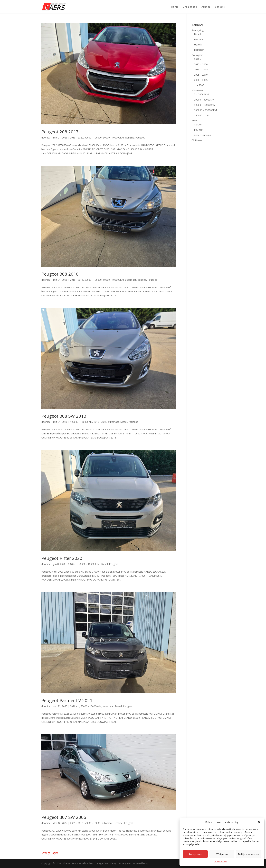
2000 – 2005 (201, 80)
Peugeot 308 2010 (60, 274)
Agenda (206, 7)
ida (49, 138)
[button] (259, 822)
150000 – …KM (202, 115)
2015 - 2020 (77, 138)
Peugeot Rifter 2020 (62, 558)
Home (175, 7)
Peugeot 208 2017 (60, 132)
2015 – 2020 (201, 64)
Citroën (198, 124)
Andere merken (202, 135)
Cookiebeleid (220, 862)
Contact (220, 7)
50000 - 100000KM (113, 138)
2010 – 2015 (201, 69)
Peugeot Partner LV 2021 (67, 700)
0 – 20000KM (201, 94)
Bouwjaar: (197, 55)
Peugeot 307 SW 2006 (64, 817)
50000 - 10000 (92, 823)
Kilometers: (198, 90)
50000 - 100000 (93, 138)
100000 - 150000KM (81, 422)
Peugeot (140, 138)
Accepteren (195, 854)
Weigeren (222, 854)
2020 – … (199, 59)
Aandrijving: (198, 30)
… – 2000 (199, 85)
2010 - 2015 (77, 280)
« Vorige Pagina (50, 853)
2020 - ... (73, 564)
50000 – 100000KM (205, 105)
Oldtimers (197, 140)
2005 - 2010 (77, 823)
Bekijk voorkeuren (248, 854)
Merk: (195, 120)
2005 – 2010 (201, 75)
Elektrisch (199, 50)
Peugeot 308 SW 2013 (64, 416)
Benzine (130, 138)
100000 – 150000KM (205, 110)
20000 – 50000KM (204, 100)
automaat (131, 280)
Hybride (198, 44)
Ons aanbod (190, 7)
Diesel (124, 422)
